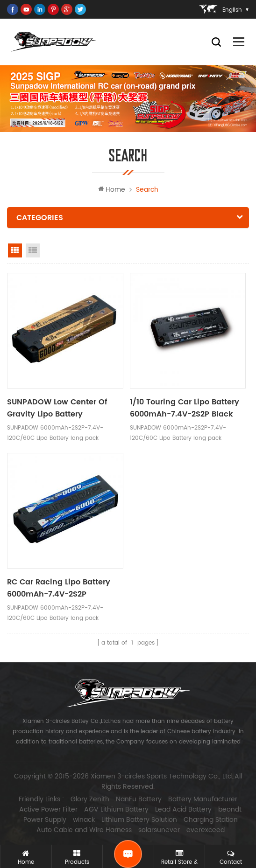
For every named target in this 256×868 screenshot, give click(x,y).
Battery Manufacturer (203, 799)
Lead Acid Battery (183, 810)
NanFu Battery (139, 799)
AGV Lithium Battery (116, 810)
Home (112, 190)
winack (84, 820)
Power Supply (45, 820)
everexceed (206, 830)
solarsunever (159, 830)
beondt (230, 810)
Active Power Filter (48, 810)
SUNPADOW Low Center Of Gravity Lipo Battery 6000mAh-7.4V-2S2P (57, 408)
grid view (15, 250)
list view (33, 250)
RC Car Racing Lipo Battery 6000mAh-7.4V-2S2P (59, 588)
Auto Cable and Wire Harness (84, 830)
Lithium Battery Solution (139, 820)
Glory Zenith (90, 799)
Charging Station (211, 820)
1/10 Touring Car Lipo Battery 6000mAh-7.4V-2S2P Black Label (185, 408)
